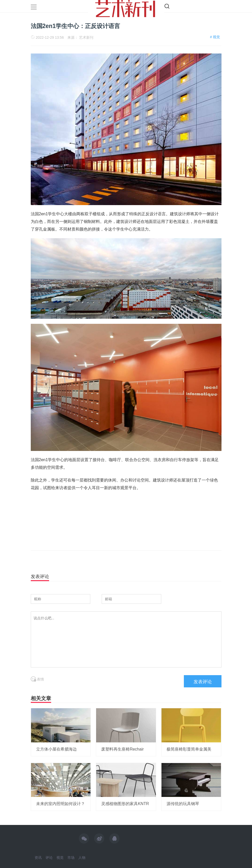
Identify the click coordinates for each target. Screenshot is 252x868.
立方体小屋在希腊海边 (56, 749)
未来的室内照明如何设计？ (61, 804)
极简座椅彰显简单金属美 (189, 749)
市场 (71, 858)
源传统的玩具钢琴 (183, 804)
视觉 (60, 858)
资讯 (38, 858)
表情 (38, 679)
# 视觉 (215, 37)
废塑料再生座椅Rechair (122, 749)
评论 (49, 858)
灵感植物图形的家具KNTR (125, 804)
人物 (82, 858)
